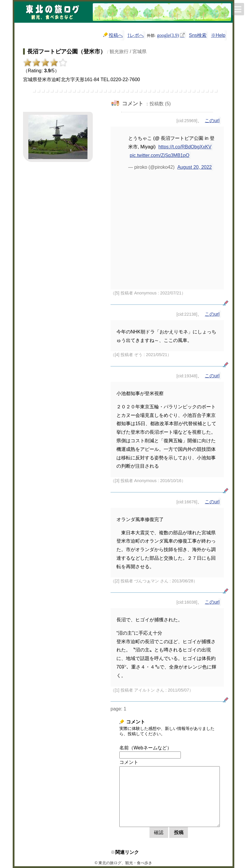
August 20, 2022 (195, 167)
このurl (212, 121)
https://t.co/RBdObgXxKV (185, 147)
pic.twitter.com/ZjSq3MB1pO (160, 155)
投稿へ (113, 35)
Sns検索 (198, 35)
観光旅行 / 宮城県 (128, 51)
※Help (218, 35)
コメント (129, 762)
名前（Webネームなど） (146, 748)
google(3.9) (168, 35)
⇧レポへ (136, 35)
